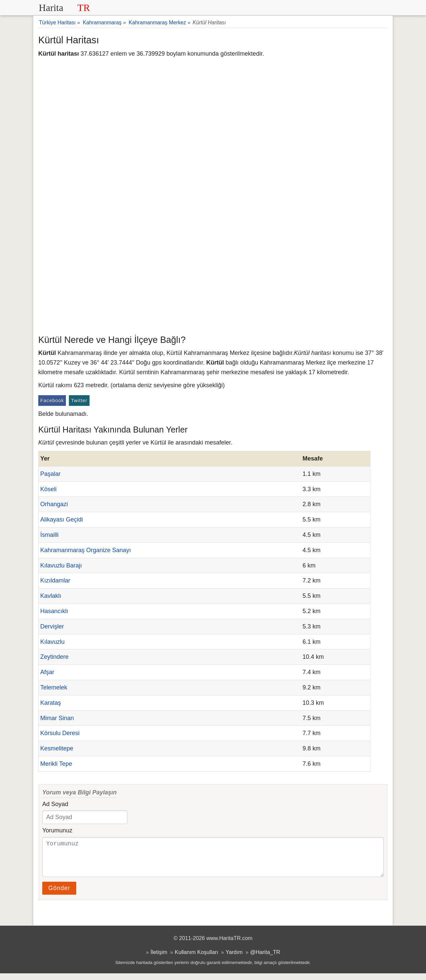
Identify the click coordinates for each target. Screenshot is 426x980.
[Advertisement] (213, 282)
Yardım (234, 959)
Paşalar (50, 474)
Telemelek (54, 687)
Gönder (59, 895)
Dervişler (52, 626)
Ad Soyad (55, 804)
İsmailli (49, 535)
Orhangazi (54, 504)
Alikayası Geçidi (62, 519)
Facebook (52, 401)
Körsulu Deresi (60, 733)
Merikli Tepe (56, 764)
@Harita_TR (265, 959)
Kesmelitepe (57, 748)
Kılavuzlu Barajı (61, 565)
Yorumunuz (57, 830)
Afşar (47, 672)
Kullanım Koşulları (196, 959)
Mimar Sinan (57, 718)
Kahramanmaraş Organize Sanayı (86, 550)
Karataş (51, 703)
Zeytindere (54, 657)
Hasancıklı (54, 611)
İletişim (159, 959)
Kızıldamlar (55, 580)
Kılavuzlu (52, 642)
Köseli (48, 489)
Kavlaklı (51, 596)
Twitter (79, 401)
